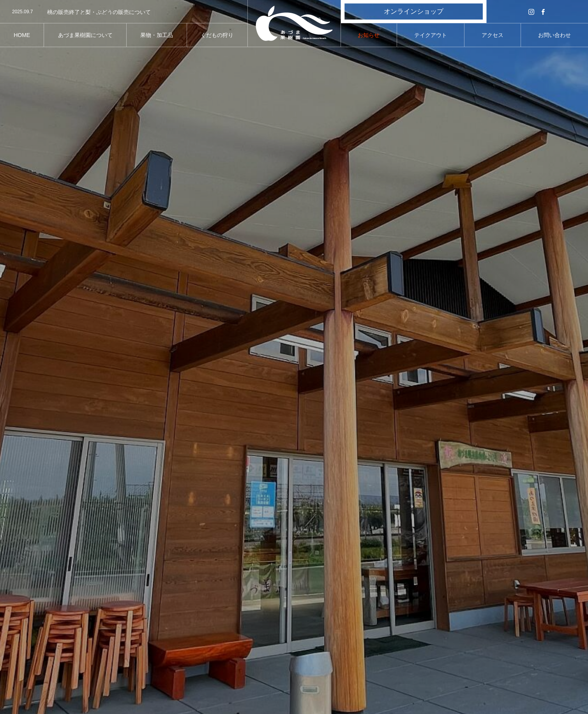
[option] (124, 12)
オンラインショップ (414, 11)
